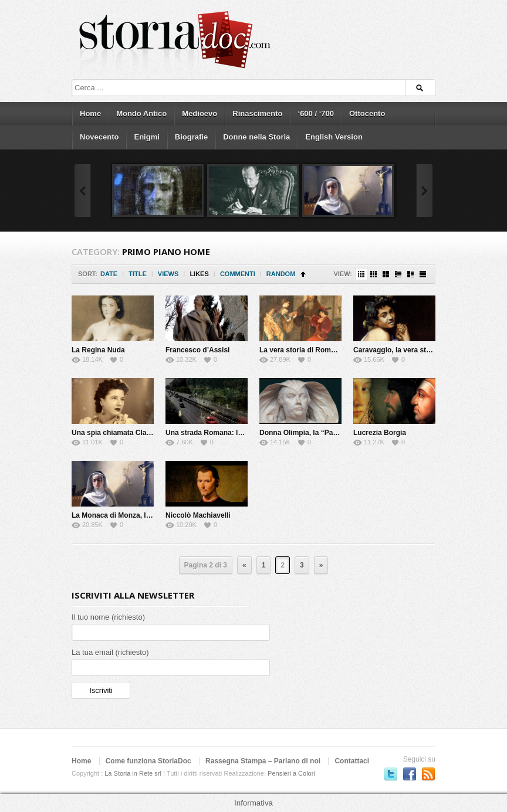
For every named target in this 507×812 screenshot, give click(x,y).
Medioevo (200, 113)
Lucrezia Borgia (380, 433)
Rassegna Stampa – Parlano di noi (263, 761)
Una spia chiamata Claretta (116, 433)
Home (90, 113)
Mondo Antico (141, 113)
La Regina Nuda (98, 350)
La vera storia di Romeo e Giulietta (317, 350)
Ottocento (367, 113)
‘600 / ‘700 (316, 113)
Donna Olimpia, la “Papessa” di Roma (323, 433)
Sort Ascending (303, 274)
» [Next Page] (321, 565)
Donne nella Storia (256, 137)
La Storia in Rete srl (133, 773)
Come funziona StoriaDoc (148, 761)
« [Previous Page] (244, 565)
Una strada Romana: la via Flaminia (225, 433)
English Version (334, 137)
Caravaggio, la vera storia (396, 350)
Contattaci (352, 761)
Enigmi (146, 137)
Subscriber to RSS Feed (428, 774)
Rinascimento (257, 113)
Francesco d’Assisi (197, 350)
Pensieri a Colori (291, 773)
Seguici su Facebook (410, 774)
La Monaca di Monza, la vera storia (129, 515)
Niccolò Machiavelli (198, 515)
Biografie (191, 137)
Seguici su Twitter (391, 774)
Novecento (99, 137)
